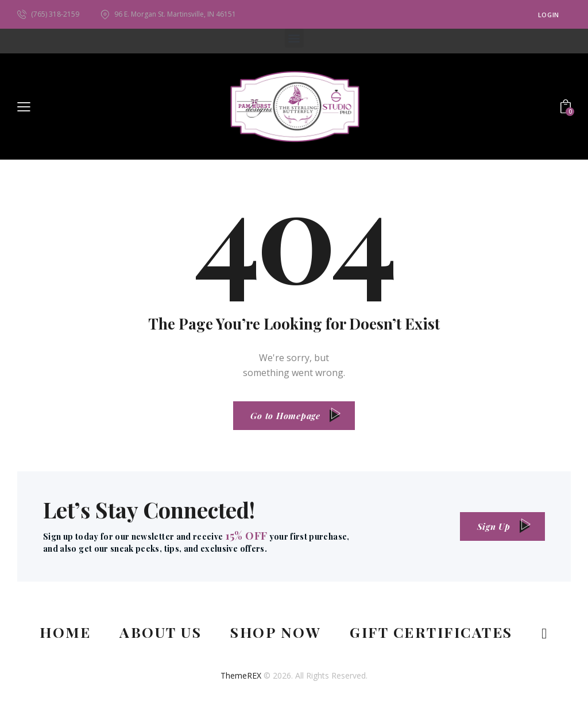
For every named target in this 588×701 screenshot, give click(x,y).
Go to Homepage (285, 416)
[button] (294, 38)
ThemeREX (241, 675)
